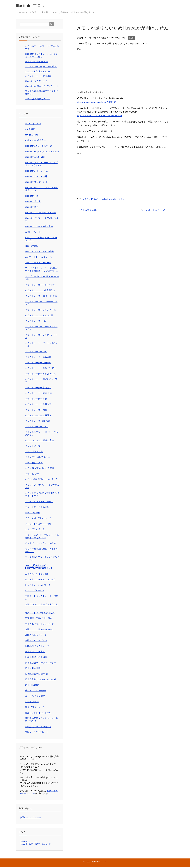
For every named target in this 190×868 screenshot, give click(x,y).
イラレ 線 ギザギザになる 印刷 (40, 469)
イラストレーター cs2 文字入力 (40, 291)
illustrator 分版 (32, 197)
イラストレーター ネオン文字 (39, 316)
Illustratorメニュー (28, 842)
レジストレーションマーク (38, 586)
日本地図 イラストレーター (38, 647)
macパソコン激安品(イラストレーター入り (41, 240)
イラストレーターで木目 (37, 427)
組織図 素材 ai (32, 702)
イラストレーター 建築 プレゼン (41, 369)
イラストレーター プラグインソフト (41, 337)
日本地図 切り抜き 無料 (36, 658)
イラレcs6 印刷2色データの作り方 (41, 480)
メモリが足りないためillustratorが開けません (104, 200)
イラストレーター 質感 (36, 399)
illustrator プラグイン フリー (39, 82)
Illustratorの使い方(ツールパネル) (35, 845)
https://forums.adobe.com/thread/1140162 (96, 103)
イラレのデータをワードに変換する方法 (42, 487)
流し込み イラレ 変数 (35, 697)
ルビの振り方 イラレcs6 (154, 211)
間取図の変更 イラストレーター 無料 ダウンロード (42, 720)
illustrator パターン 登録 (36, 172)
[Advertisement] (123, 71)
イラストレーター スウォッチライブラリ (41, 304)
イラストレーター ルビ (36, 352)
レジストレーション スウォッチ (40, 580)
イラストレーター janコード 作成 (41, 67)
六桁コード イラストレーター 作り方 (42, 598)
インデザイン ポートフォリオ (39, 502)
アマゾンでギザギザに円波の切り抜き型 (42, 279)
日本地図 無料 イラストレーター (41, 663)
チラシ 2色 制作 (33, 513)
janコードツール (33, 233)
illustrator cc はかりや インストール (42, 87)
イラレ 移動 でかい (34, 463)
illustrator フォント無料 (36, 177)
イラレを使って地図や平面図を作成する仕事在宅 (42, 495)
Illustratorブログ (33, 6)
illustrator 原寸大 (33, 202)
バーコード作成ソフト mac (38, 72)
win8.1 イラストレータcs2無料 (40, 252)
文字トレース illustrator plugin (39, 630)
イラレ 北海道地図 (34, 452)
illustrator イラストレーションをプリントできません (41, 165)
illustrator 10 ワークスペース (39, 147)
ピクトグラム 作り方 (35, 530)
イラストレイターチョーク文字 (40, 285)
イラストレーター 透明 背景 (38, 405)
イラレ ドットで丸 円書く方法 (40, 441)
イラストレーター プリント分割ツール (41, 345)
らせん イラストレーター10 (38, 263)
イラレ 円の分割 (33, 447)
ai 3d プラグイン (33, 124)
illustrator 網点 (32, 208)
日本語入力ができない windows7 (41, 680)
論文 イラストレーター (36, 708)
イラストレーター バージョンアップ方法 (41, 329)
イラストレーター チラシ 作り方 (41, 310)
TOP (26, 13)
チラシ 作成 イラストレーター (40, 519)
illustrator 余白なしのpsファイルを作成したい (41, 190)
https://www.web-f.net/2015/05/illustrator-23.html (99, 116)
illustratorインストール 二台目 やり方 (42, 220)
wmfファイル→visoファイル (39, 258)
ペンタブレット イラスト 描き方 (41, 544)
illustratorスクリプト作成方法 (39, 227)
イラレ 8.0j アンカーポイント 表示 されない (41, 434)
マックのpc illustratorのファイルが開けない (41, 551)
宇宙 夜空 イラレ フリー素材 (39, 619)
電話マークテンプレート (37, 733)
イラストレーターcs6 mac (38, 422)
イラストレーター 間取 (36, 411)
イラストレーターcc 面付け (38, 416)
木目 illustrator (32, 686)
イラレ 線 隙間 (32, 474)
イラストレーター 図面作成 (38, 363)
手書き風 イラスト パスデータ (40, 624)
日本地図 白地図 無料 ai (36, 62)
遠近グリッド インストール (38, 713)
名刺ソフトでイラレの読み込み (40, 613)
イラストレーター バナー (37, 322)
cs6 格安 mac (32, 135)
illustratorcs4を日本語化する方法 (41, 213)
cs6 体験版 (30, 130)
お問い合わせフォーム (30, 818)
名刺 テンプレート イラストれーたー (42, 606)
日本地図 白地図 (88, 211)
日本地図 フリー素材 (35, 652)
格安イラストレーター (36, 691)
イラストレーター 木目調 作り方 (41, 374)
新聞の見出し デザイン (36, 636)
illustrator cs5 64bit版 (35, 158)
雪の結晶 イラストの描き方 (38, 727)
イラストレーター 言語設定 (38, 77)
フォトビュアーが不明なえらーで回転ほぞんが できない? (42, 537)
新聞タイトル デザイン (36, 641)
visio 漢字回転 (32, 247)
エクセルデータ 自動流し (37, 508)
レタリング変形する (35, 591)
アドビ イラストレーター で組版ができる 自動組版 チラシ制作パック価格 (42, 270)
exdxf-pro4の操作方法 (35, 141)
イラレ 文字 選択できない (37, 99)
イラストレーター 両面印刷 (38, 358)
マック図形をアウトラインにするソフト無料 (42, 559)
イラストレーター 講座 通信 (38, 394)
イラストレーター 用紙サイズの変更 (41, 381)
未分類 (131, 38)
